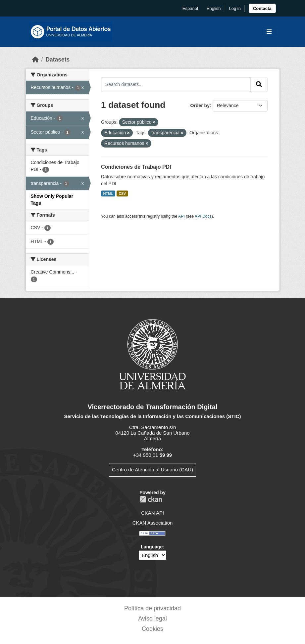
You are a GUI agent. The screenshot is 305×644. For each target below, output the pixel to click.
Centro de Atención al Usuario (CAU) (152, 470)
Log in (235, 8)
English (214, 8)
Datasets (57, 60)
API (181, 216)
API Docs (203, 216)
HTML (108, 193)
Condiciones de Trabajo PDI (136, 167)
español (190, 8)
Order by (200, 106)
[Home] (35, 60)
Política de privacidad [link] (152, 608)
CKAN (151, 499)
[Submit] (259, 84)
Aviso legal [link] (152, 619)
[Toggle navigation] (269, 32)
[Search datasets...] (176, 84)
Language (152, 547)
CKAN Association (153, 523)
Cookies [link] (152, 629)
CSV (123, 193)
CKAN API (152, 513)
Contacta (262, 8)
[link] (262, 8)
